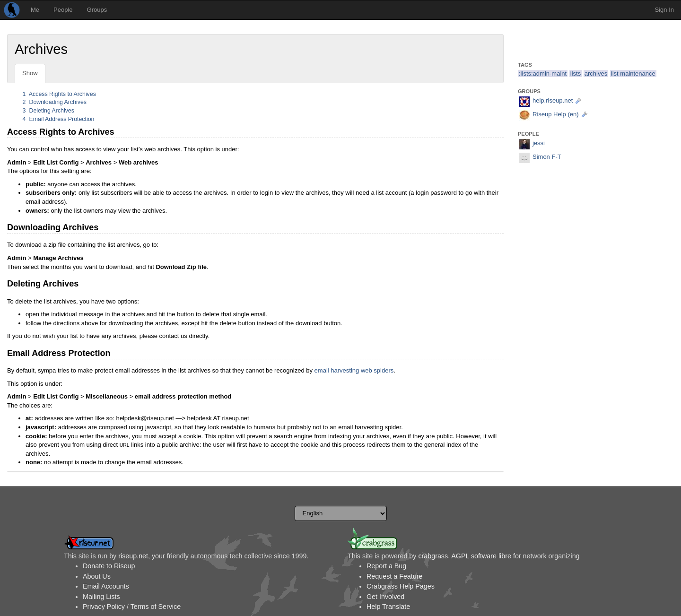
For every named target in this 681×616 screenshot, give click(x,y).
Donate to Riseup (109, 566)
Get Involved (385, 597)
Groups (97, 10)
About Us (97, 576)
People (63, 10)
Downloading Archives (55, 102)
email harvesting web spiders (354, 370)
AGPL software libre (481, 556)
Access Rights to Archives (59, 94)
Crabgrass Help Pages (401, 586)
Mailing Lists (101, 597)
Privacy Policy (104, 607)
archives (596, 74)
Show (30, 73)
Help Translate (388, 607)
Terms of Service (156, 607)
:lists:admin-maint (543, 74)
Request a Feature (394, 576)
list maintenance (633, 74)
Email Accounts (106, 586)
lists (576, 74)
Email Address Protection (59, 119)
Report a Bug (386, 566)
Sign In (664, 10)
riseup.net (133, 556)
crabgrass (433, 556)
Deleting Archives (48, 111)
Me (35, 10)
